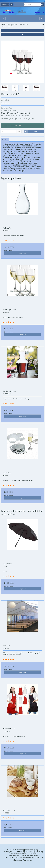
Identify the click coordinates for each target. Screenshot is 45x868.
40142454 (16, 855)
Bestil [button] (31, 132)
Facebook (18, 860)
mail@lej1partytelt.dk (33, 855)
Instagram (27, 860)
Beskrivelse (5, 140)
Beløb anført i (5, 4)
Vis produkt (23, 253)
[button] (22, 31)
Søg (42, 4)
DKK (12, 4)
